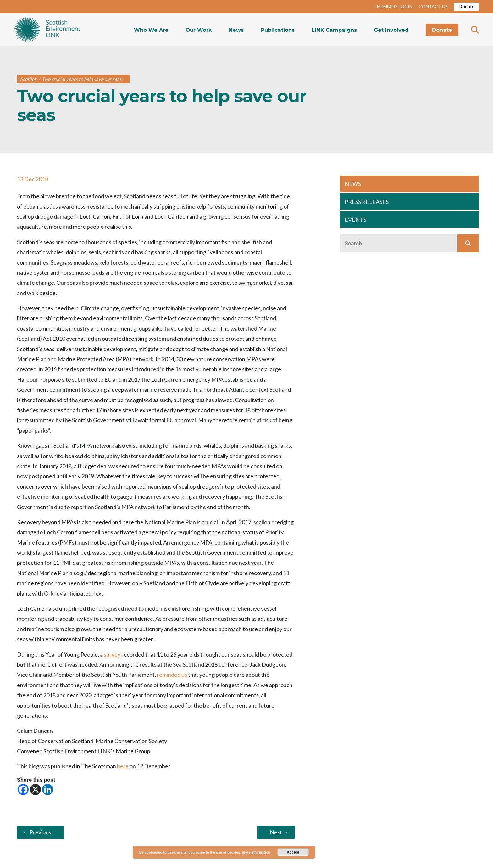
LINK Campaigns (334, 30)
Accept (293, 852)
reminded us (172, 675)
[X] (35, 790)
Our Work (199, 30)
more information (256, 852)
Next (276, 832)
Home (47, 30)
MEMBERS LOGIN (395, 6)
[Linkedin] (48, 790)
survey (112, 654)
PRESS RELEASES (367, 202)
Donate (466, 6)
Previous (40, 832)
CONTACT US (433, 6)
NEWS (353, 184)
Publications (278, 30)
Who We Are (151, 30)
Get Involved (391, 30)
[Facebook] (23, 790)
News (236, 30)
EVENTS (355, 220)
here (123, 766)
